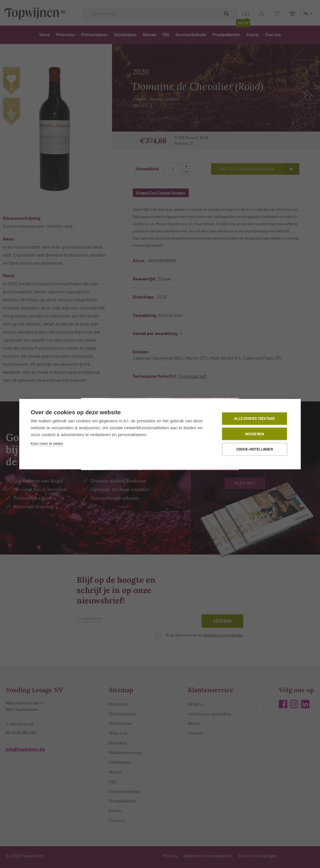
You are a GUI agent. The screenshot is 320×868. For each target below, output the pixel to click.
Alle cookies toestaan (255, 419)
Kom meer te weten (47, 443)
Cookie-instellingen (255, 449)
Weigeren (255, 434)
